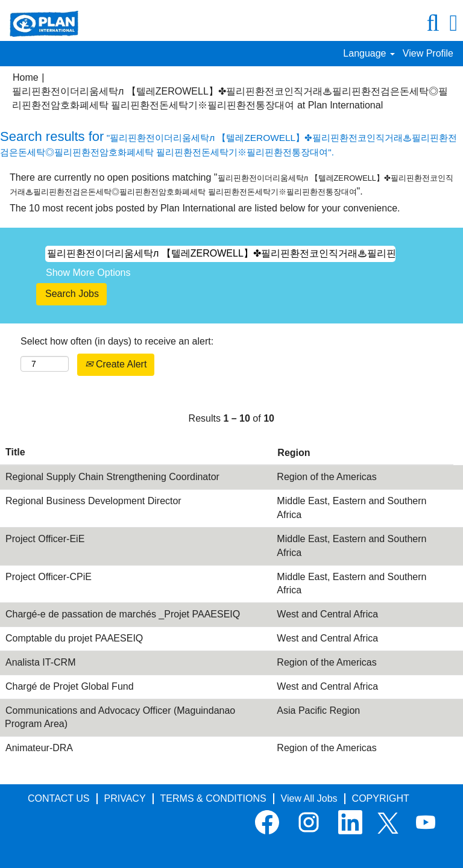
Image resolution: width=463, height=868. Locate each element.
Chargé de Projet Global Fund (70, 686)
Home (26, 77)
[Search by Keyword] (220, 254)
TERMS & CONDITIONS (213, 798)
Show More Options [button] (88, 273)
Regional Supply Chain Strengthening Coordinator (112, 477)
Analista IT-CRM (40, 662)
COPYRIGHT (381, 798)
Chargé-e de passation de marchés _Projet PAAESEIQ (123, 614)
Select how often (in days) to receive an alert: (117, 341)
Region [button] (294, 453)
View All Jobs (309, 798)
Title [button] (15, 452)
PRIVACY (125, 798)
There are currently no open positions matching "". (231, 184)
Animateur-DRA (39, 748)
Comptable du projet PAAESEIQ (74, 638)
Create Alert (116, 364)
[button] (454, 23)
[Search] (433, 23)
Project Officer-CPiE (49, 577)
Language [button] (369, 53)
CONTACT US (59, 798)
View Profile (428, 53)
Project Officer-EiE (45, 539)
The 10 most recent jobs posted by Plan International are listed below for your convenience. (205, 208)
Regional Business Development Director (93, 501)
